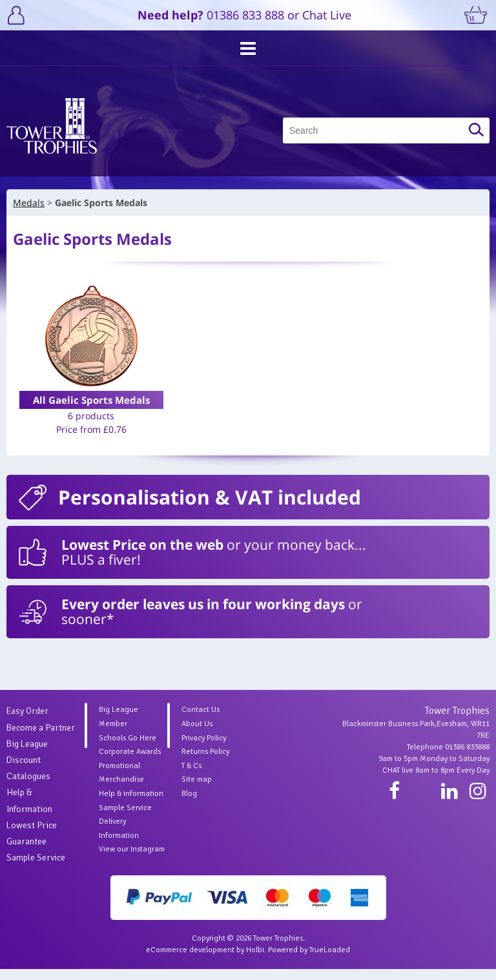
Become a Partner (41, 739)
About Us (197, 735)
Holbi (255, 961)
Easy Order (27, 722)
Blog (189, 805)
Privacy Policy (204, 749)
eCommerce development (190, 961)
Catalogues (28, 787)
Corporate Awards (130, 763)
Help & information (131, 805)
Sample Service (36, 869)
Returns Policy (205, 763)
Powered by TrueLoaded (309, 961)
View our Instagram (132, 860)
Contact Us (201, 721)
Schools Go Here (128, 749)
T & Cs (191, 777)
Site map (197, 790)
